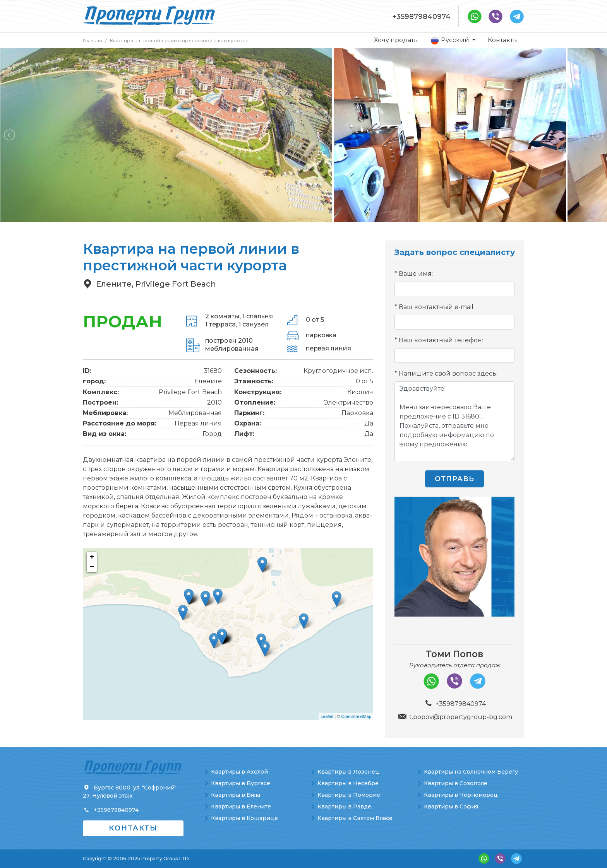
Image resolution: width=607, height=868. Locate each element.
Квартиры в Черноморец (461, 795)
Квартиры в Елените (241, 806)
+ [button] (92, 557)
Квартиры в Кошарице (244, 818)
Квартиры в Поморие (349, 795)
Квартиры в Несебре (348, 783)
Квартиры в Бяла (236, 795)
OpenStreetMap (356, 716)
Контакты (503, 40)
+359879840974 (422, 17)
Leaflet (327, 716)
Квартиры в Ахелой (239, 772)
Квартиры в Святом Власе (355, 818)
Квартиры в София (451, 806)
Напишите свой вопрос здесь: (448, 373)
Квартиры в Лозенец (348, 772)
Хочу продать (396, 40)
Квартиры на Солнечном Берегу (471, 772)
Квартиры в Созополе (456, 783)
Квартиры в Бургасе (241, 783)
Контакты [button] (133, 828)
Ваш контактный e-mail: (437, 307)
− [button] (92, 567)
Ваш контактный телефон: (441, 340)
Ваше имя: (416, 274)
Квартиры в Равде (344, 806)
